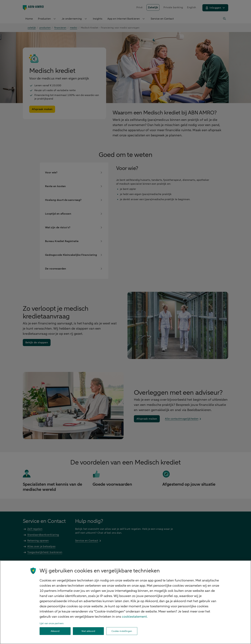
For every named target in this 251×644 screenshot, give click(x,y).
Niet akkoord (88, 631)
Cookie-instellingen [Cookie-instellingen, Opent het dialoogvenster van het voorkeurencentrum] (122, 631)
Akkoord (55, 631)
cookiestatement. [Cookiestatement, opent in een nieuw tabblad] (135, 617)
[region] (125, 602)
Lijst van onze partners (52, 623)
